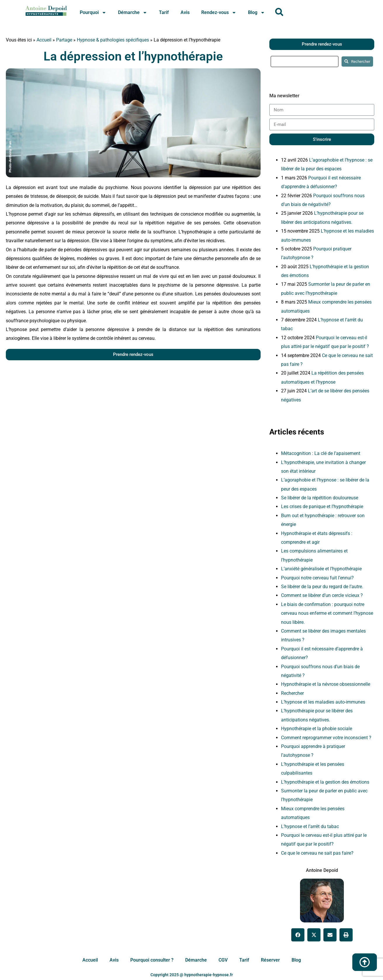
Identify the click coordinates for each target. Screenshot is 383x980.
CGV (223, 960)
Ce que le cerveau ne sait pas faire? (317, 853)
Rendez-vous (219, 13)
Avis (185, 12)
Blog (257, 13)
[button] (298, 935)
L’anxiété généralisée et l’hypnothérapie (321, 569)
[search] (305, 62)
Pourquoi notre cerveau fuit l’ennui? (317, 578)
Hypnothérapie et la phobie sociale (317, 729)
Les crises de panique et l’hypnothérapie (322, 507)
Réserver (270, 960)
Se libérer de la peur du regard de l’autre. (322, 587)
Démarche (133, 13)
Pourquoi (93, 13)
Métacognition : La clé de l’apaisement (321, 453)
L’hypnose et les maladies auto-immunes (323, 702)
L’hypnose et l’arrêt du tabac (310, 826)
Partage (64, 40)
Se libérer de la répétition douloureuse (320, 498)
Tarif (164, 12)
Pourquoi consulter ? (152, 960)
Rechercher (292, 693)
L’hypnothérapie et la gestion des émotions (325, 782)
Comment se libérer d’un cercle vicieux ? (322, 595)
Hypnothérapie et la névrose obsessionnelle (326, 684)
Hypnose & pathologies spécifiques (113, 40)
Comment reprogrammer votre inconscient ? (326, 738)
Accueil (44, 40)
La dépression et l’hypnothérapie (133, 56)
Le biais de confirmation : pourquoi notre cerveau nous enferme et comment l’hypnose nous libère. (327, 613)
